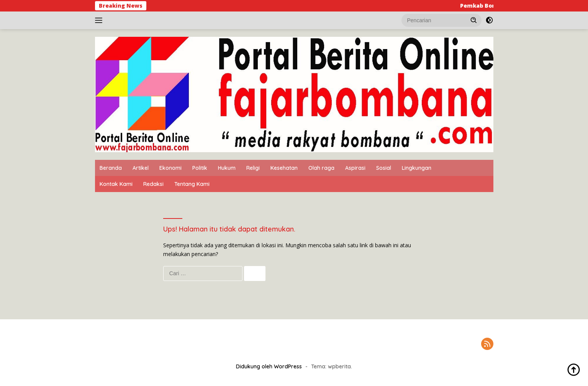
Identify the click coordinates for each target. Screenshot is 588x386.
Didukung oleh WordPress (269, 366)
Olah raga (321, 168)
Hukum (227, 168)
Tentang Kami (192, 184)
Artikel (141, 168)
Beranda (111, 168)
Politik (200, 168)
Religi (253, 168)
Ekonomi (170, 168)
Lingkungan (417, 168)
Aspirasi (355, 168)
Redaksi (153, 184)
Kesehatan (284, 168)
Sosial (384, 168)
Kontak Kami (116, 184)
